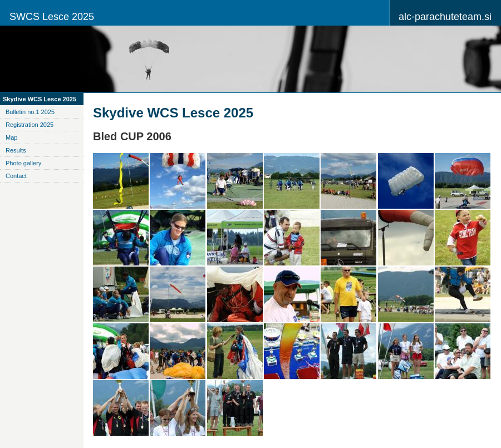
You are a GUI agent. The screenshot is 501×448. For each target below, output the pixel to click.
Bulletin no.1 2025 (30, 112)
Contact (16, 176)
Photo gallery (23, 163)
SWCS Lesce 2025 (52, 17)
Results (16, 150)
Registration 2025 (30, 125)
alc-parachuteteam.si (445, 17)
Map (11, 137)
